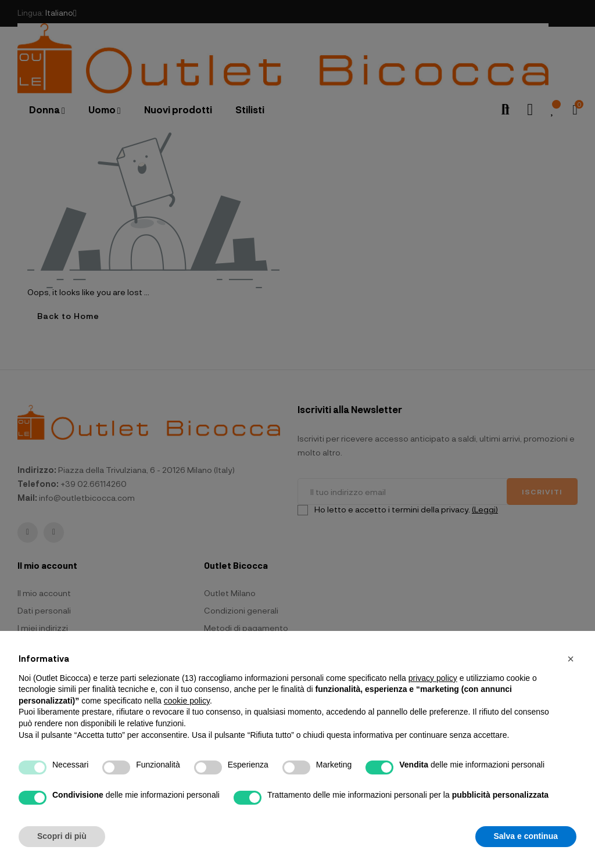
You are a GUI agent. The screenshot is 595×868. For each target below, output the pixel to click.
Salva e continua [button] (526, 836)
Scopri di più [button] (62, 836)
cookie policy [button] (187, 701)
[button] (571, 659)
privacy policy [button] (433, 678)
